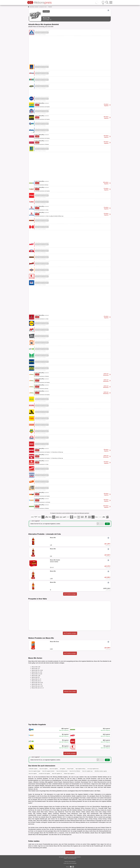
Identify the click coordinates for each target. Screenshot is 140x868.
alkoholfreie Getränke (34, 7)
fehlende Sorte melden (70, 692)
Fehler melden (70, 852)
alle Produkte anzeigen (70, 594)
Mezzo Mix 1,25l (36, 676)
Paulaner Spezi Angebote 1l (69, 774)
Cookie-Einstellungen (73, 863)
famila (73, 800)
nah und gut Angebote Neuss (93, 769)
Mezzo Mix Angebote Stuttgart (34, 771)
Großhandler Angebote (33, 769)
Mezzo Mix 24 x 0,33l (37, 670)
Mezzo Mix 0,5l (36, 677)
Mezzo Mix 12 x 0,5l (37, 672)
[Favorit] (108, 10)
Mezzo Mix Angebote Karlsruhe (48, 771)
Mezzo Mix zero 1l (36, 681)
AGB (70, 862)
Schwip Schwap (93, 819)
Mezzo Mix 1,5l (36, 669)
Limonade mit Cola (43, 7)
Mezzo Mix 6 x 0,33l (37, 674)
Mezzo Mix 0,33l (36, 667)
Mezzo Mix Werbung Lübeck (62, 771)
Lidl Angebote (62, 769)
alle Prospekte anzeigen (70, 633)
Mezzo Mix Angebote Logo (87, 771)
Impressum (66, 862)
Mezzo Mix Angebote (44, 769)
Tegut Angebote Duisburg (80, 769)
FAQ (68, 863)
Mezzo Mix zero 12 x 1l (38, 688)
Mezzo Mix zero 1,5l (37, 684)
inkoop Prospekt (70, 769)
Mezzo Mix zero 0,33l (37, 683)
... (47, 7)
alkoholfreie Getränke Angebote (101, 771)
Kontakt (65, 863)
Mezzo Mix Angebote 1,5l (57, 774)
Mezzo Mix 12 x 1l (36, 679)
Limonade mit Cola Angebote (44, 774)
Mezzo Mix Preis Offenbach (75, 771)
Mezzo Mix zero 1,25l (37, 686)
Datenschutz (73, 862)
